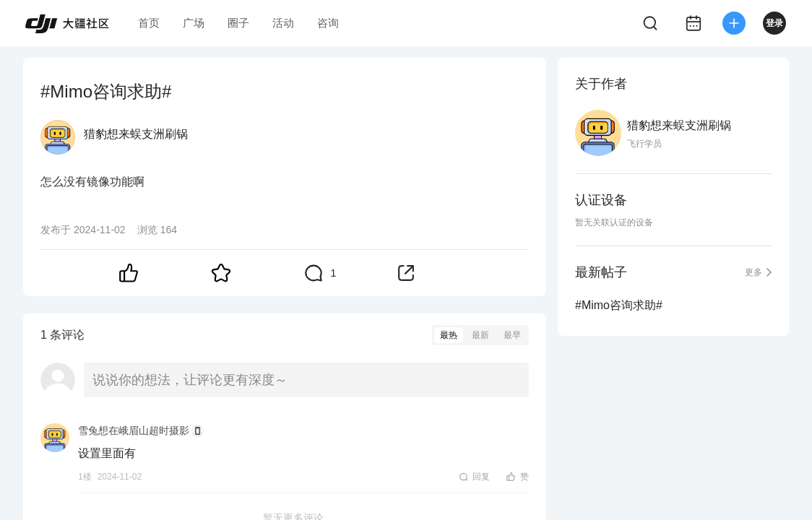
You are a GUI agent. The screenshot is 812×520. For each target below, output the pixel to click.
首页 (149, 23)
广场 (194, 23)
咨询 (328, 23)
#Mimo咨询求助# (619, 305)
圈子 (238, 23)
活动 (283, 23)
